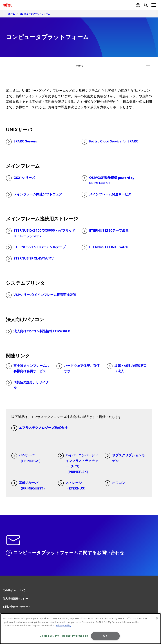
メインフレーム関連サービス (106, 195)
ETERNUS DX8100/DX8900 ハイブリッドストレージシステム (41, 233)
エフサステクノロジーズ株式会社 (39, 428)
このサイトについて (14, 590)
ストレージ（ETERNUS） (73, 485)
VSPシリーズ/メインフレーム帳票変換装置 (41, 295)
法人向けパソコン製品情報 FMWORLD (38, 332)
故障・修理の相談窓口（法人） (127, 368)
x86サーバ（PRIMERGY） (27, 458)
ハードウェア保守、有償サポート (78, 368)
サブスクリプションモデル (125, 458)
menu (114, 66)
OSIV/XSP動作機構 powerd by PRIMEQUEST (108, 180)
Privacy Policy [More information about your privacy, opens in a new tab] (64, 626)
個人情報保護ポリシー (15, 599)
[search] (146, 5)
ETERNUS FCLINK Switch (105, 247)
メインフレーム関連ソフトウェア (34, 195)
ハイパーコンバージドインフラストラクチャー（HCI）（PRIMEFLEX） (78, 463)
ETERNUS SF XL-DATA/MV (30, 259)
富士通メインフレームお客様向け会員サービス (28, 368)
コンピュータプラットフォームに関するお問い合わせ (65, 553)
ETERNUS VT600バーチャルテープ (36, 247)
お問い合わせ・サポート (17, 607)
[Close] (157, 618)
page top (155, 585)
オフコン (115, 483)
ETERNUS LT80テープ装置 (105, 231)
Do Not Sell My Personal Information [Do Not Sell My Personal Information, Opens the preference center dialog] (64, 636)
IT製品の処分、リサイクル (27, 385)
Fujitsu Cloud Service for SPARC (110, 142)
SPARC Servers (21, 142)
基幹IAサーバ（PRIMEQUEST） (29, 485)
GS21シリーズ (20, 178)
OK (105, 636)
